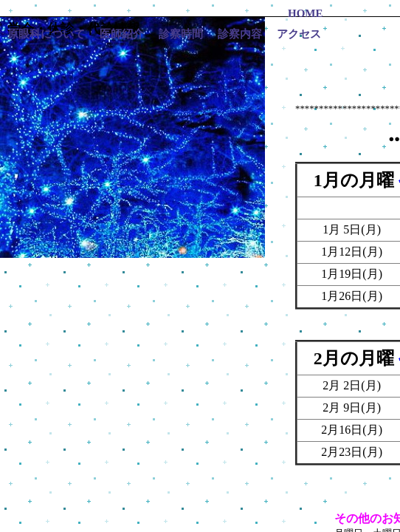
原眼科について (46, 34)
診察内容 (240, 34)
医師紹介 (122, 34)
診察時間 (181, 34)
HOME (306, 13)
